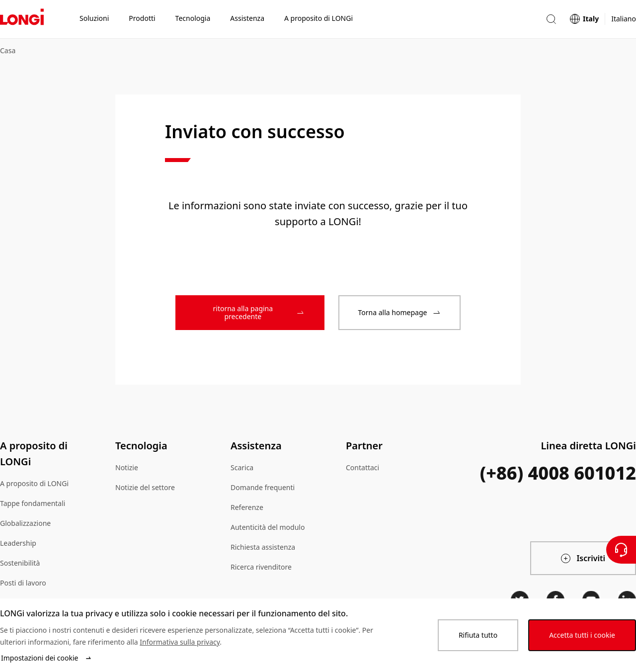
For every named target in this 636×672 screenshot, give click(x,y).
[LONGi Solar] (22, 19)
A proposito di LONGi (34, 483)
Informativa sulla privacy (180, 642)
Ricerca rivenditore (261, 567)
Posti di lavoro (23, 583)
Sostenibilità (20, 563)
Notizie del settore (145, 487)
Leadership (18, 543)
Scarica (242, 467)
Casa (8, 50)
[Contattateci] (621, 550)
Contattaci (362, 467)
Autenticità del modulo (268, 527)
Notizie (127, 467)
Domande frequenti (263, 487)
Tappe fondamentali (33, 503)
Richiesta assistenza (263, 547)
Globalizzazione (25, 523)
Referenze (247, 507)
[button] (551, 19)
